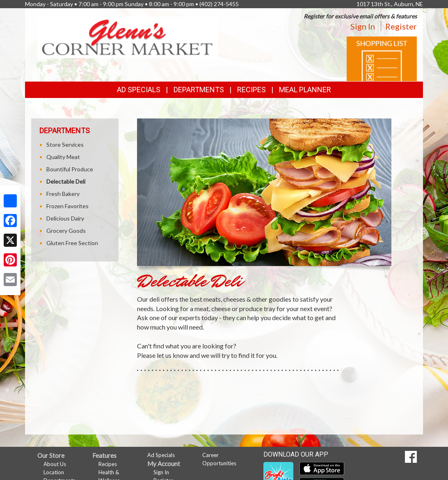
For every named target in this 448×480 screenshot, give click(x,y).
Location (54, 472)
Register (401, 26)
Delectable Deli (66, 181)
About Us (55, 464)
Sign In (363, 26)
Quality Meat (63, 157)
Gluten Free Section (72, 243)
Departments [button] (199, 90)
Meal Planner (305, 90)
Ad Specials (139, 90)
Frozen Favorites (67, 206)
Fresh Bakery (63, 194)
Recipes (251, 90)
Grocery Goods (66, 231)
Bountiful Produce (70, 169)
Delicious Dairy (65, 218)
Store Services (65, 144)
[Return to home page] (128, 37)
